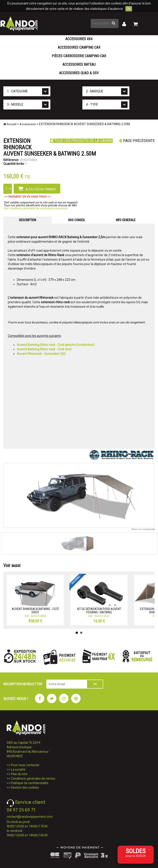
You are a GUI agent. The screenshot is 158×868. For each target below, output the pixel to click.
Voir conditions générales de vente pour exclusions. (36, 208)
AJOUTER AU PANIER (37, 188)
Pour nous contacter (25, 765)
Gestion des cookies (25, 787)
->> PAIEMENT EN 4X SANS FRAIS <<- (27, 197)
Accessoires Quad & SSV (79, 73)
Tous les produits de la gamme (81, 141)
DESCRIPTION (28, 220)
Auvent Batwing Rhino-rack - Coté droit (44, 349)
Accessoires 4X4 (79, 39)
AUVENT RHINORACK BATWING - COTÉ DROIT (35, 611)
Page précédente (137, 141)
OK (129, 9)
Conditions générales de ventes (33, 779)
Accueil (10, 124)
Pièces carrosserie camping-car (79, 56)
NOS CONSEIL (77, 220)
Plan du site (19, 774)
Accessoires (28, 124)
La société (18, 770)
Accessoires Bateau (79, 64)
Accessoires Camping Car (79, 47)
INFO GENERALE (126, 220)
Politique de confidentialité (30, 783)
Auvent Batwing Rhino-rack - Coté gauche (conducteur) (56, 345)
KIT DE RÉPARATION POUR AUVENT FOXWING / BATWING (99, 611)
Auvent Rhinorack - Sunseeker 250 (41, 354)
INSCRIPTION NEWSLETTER (23, 684)
